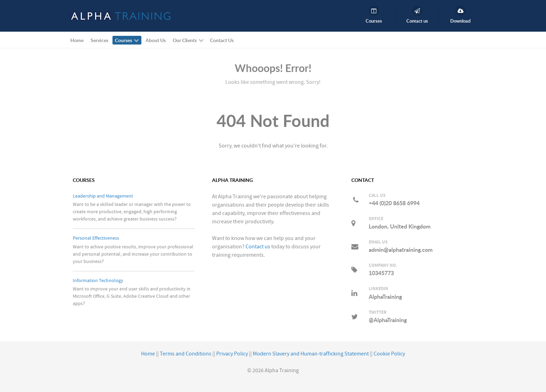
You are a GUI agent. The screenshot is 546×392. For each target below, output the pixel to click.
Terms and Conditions (186, 354)
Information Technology (98, 281)
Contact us (258, 247)
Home (148, 354)
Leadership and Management (103, 196)
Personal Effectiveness (96, 238)
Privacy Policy (232, 354)
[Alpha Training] (120, 16)
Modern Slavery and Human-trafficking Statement (311, 354)
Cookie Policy (389, 354)
